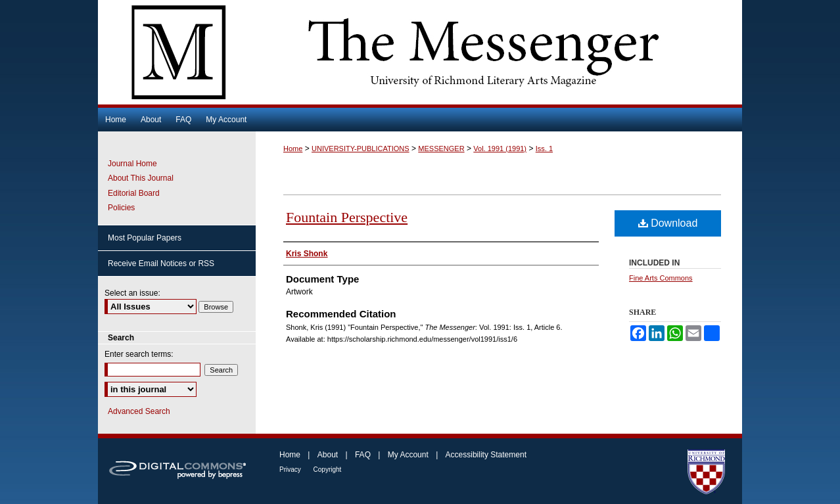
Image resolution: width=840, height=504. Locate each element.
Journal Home (132, 164)
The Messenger (420, 52)
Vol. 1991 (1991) (500, 149)
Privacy (291, 470)
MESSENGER (441, 149)
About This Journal (141, 178)
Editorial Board (134, 193)
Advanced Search (139, 411)
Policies (121, 208)
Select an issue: (132, 293)
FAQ (364, 455)
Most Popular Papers (145, 238)
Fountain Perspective (347, 217)
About (329, 455)
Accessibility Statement (486, 455)
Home (293, 149)
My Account (409, 455)
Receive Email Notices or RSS (161, 263)
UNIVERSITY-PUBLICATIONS (361, 149)
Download (668, 223)
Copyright (328, 470)
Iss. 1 (544, 149)
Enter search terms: (139, 354)
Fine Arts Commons (661, 278)
